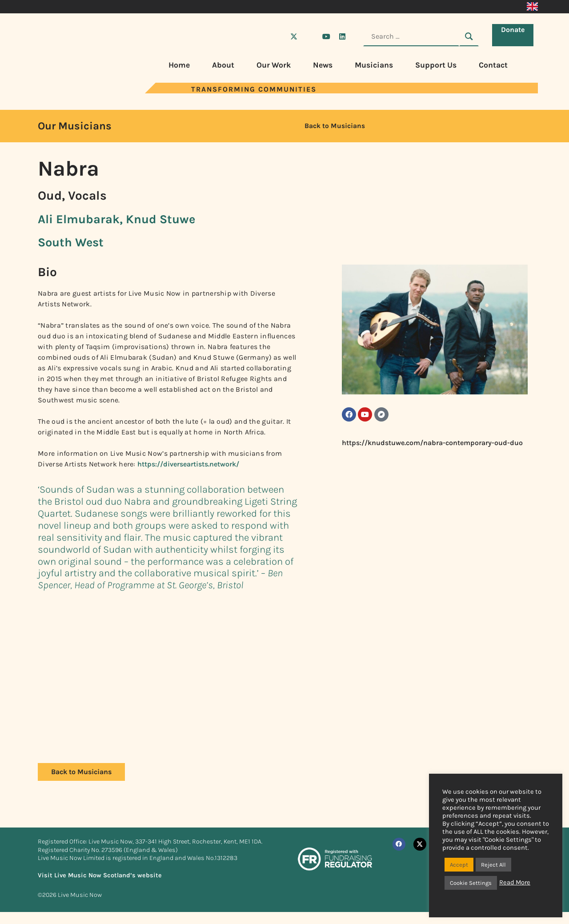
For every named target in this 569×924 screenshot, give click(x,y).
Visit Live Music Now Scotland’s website (100, 875)
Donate (515, 36)
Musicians (374, 65)
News (323, 65)
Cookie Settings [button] (471, 883)
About (223, 65)
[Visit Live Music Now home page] (64, 91)
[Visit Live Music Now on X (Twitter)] (294, 36)
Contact (493, 65)
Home (179, 65)
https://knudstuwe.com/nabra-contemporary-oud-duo (432, 446)
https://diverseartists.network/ (188, 464)
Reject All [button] (493, 865)
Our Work (274, 65)
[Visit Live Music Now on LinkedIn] (342, 36)
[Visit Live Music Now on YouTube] (326, 36)
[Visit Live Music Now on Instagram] (310, 36)
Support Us (436, 65)
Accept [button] (459, 865)
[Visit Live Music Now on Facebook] (278, 36)
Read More (515, 882)
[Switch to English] (532, 7)
